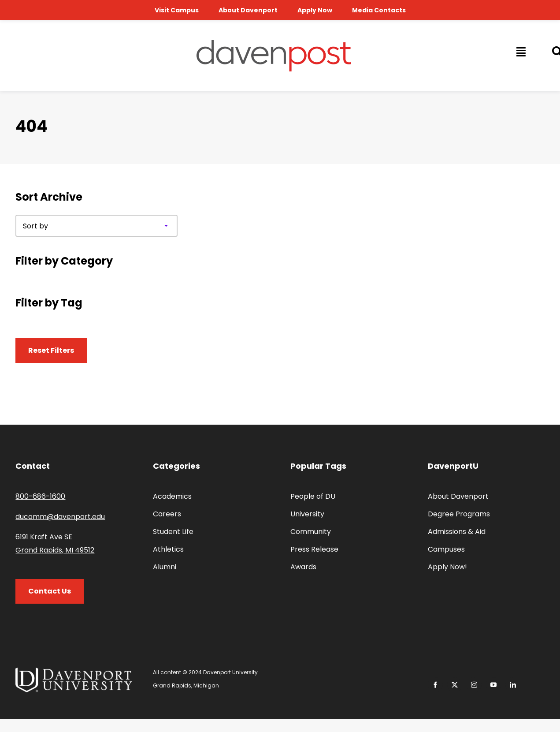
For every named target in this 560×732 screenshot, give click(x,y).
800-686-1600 (40, 496)
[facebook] (435, 685)
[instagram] (474, 685)
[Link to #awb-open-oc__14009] (520, 52)
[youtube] (493, 685)
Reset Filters (51, 350)
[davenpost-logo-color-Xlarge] (274, 43)
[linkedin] (513, 685)
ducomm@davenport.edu (60, 517)
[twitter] (455, 685)
